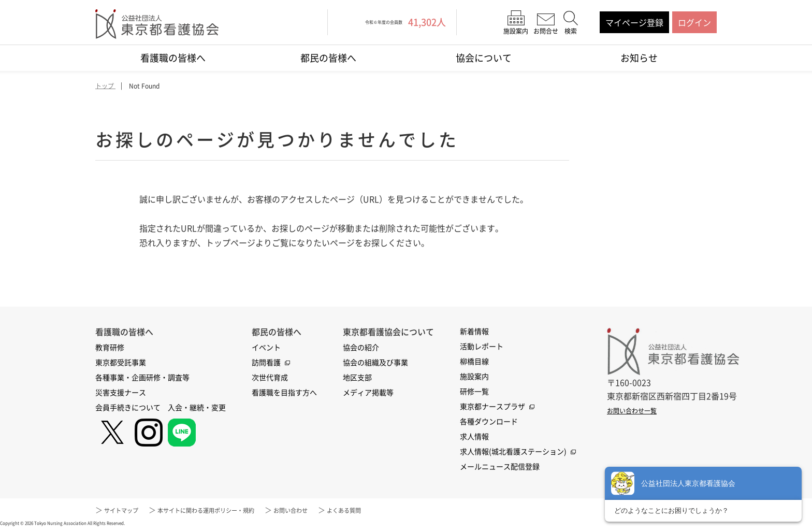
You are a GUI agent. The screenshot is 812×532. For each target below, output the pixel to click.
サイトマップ (126, 510)
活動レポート (482, 347)
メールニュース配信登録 (500, 467)
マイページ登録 (634, 22)
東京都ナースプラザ (492, 407)
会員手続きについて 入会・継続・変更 (161, 408)
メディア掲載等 (368, 393)
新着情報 (474, 332)
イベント (266, 348)
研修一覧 (474, 392)
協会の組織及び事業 (375, 363)
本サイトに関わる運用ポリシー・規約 (228, 510)
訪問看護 (266, 363)
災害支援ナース (121, 393)
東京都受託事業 (121, 363)
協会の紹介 (361, 348)
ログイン (694, 22)
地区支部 (357, 378)
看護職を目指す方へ (284, 393)
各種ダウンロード (489, 422)
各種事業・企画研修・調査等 (142, 378)
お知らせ (639, 58)
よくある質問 (394, 510)
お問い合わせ (331, 510)
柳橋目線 (474, 362)
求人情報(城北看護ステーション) (513, 452)
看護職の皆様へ (173, 58)
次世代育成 (270, 378)
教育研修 (110, 348)
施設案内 (474, 377)
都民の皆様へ (328, 58)
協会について (484, 58)
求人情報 (474, 437)
